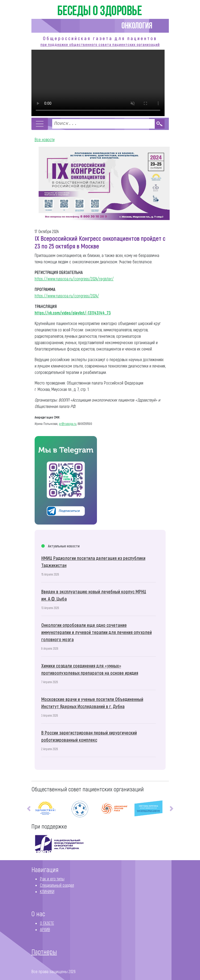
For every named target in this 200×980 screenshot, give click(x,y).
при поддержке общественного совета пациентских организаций (100, 44)
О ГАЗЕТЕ (47, 923)
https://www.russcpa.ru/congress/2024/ (67, 296)
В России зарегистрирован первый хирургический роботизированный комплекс (89, 736)
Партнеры (44, 952)
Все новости (45, 139)
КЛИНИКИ (47, 891)
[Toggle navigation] (40, 124)
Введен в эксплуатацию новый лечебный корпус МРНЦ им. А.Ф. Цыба (94, 595)
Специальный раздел (57, 885)
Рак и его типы (52, 879)
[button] (29, 809)
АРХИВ (45, 929)
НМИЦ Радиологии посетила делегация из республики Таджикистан (93, 562)
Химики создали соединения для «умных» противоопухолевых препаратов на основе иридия (90, 669)
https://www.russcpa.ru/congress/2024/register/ (74, 279)
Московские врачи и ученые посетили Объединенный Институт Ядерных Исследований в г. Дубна (92, 703)
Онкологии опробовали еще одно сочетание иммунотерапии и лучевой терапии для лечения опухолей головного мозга (97, 632)
